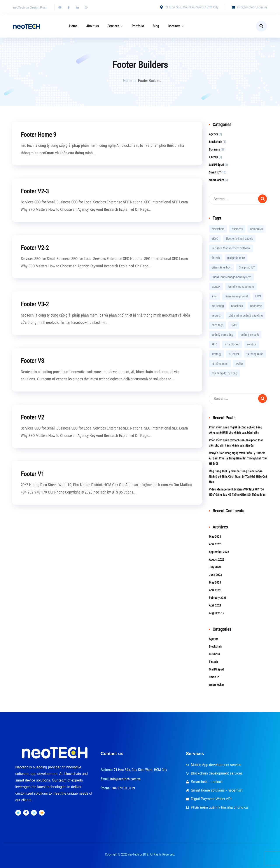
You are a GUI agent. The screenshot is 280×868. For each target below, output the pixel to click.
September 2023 (219, 552)
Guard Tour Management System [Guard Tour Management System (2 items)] (231, 277)
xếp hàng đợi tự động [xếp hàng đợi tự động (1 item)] (224, 373)
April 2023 (215, 590)
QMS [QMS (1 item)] (234, 325)
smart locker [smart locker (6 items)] (232, 344)
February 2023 (218, 598)
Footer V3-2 (36, 304)
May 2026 (215, 537)
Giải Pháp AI (216, 165)
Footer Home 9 (40, 134)
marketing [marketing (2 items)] (218, 306)
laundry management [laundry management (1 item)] (241, 287)
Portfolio (138, 26)
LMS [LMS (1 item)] (258, 296)
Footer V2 (33, 417)
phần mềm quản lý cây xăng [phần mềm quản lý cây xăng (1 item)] (246, 315)
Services (113, 26)
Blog (156, 26)
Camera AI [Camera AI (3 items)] (256, 229)
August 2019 (217, 613)
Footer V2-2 (36, 247)
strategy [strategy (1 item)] (216, 354)
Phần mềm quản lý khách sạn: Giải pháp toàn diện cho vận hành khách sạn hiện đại (236, 443)
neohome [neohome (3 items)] (256, 306)
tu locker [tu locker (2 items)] (234, 354)
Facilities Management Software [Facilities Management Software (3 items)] (231, 248)
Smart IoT (215, 172)
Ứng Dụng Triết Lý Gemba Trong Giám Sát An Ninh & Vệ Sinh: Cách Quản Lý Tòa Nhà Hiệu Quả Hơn (238, 476)
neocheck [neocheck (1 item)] (237, 306)
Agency (213, 134)
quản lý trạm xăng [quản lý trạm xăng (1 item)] (222, 335)
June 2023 (215, 575)
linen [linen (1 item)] (214, 296)
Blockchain (215, 142)
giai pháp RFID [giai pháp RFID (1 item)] (236, 258)
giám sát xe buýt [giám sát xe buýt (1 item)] (221, 267)
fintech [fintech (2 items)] (216, 258)
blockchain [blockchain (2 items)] (218, 229)
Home (73, 26)
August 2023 (217, 560)
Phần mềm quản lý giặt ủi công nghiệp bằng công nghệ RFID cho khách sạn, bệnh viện (235, 430)
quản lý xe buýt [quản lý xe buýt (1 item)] (250, 335)
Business (214, 149)
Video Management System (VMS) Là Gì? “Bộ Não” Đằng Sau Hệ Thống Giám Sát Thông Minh (238, 492)
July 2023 (215, 567)
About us (92, 26)
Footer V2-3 (36, 191)
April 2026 (215, 544)
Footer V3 (33, 360)
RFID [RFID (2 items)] (214, 344)
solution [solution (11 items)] (252, 344)
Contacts (174, 26)
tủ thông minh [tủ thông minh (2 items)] (220, 364)
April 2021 (215, 605)
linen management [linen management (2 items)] (236, 296)
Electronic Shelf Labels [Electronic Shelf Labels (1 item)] (239, 239)
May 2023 (215, 582)
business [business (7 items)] (237, 229)
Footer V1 (33, 473)
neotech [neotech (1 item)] (216, 315)
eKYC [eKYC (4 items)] (215, 239)
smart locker (216, 180)
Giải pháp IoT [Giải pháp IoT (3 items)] (247, 267)
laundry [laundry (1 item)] (216, 287)
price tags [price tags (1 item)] (217, 325)
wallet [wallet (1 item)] (239, 364)
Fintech (213, 157)
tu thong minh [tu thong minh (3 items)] (255, 354)
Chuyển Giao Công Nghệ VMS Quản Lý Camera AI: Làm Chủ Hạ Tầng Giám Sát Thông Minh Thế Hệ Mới (238, 458)
